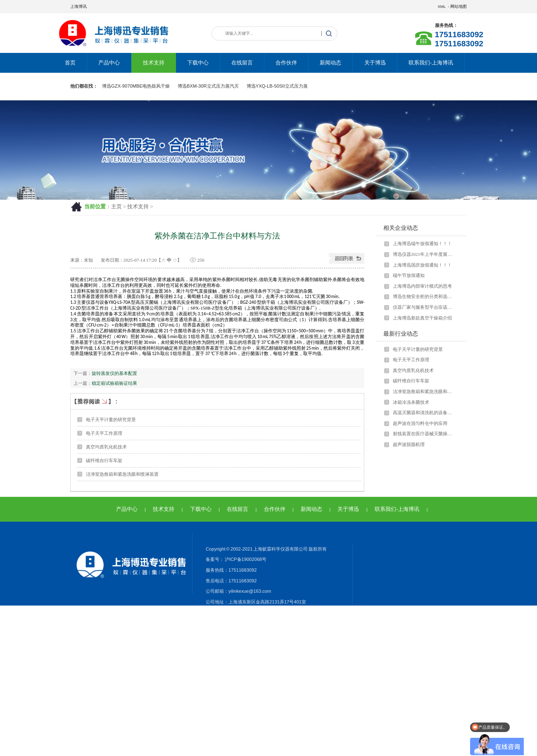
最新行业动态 (401, 334)
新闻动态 (330, 63)
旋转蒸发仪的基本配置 (114, 373)
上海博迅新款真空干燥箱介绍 (422, 318)
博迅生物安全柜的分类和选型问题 (424, 296)
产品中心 (109, 63)
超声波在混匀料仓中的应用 (420, 423)
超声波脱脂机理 (409, 444)
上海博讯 (78, 6)
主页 (116, 207)
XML (441, 6)
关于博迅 (375, 63)
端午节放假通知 (409, 275)
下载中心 (198, 63)
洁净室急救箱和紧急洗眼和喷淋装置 (122, 474)
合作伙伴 (286, 63)
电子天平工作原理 (104, 433)
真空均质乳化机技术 (106, 447)
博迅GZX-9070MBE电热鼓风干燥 (136, 86)
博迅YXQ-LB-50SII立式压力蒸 (277, 86)
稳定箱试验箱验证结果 (114, 383)
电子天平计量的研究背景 (111, 420)
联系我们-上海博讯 (431, 63)
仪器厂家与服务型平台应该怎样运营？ (424, 307)
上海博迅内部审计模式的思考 (422, 286)
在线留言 (242, 63)
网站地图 (459, 6)
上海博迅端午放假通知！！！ (422, 243)
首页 (70, 63)
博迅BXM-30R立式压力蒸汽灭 (208, 86)
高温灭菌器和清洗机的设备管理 (424, 413)
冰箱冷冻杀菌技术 (411, 402)
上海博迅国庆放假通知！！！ (422, 265)
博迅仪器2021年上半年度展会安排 (424, 254)
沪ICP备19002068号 (245, 559)
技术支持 (154, 63)
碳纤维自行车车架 (104, 460)
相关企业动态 (401, 228)
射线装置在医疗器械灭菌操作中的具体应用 (424, 434)
